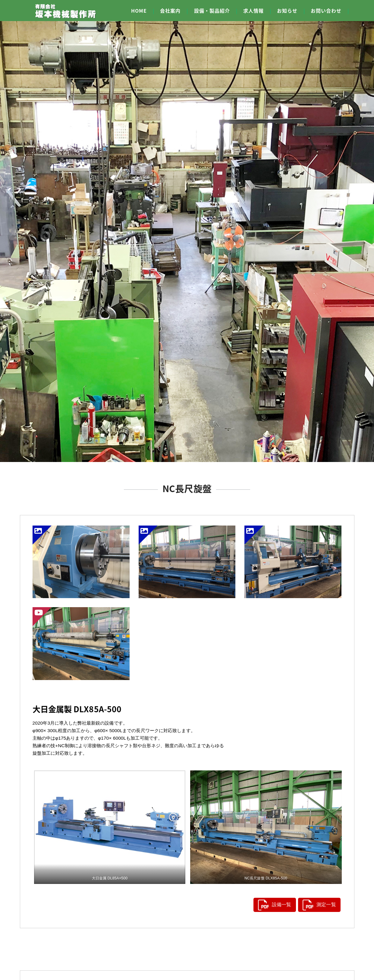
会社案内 (170, 11)
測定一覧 (316, 904)
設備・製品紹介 (212, 11)
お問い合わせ (326, 11)
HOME (139, 11)
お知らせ (287, 11)
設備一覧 (272, 904)
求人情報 (253, 11)
